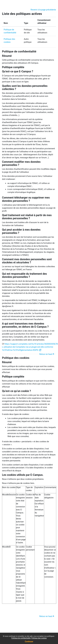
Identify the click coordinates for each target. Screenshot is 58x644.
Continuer (29, 642)
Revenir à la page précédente (43, 10)
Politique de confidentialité (19, 51)
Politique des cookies (16, 358)
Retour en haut (47, 354)
